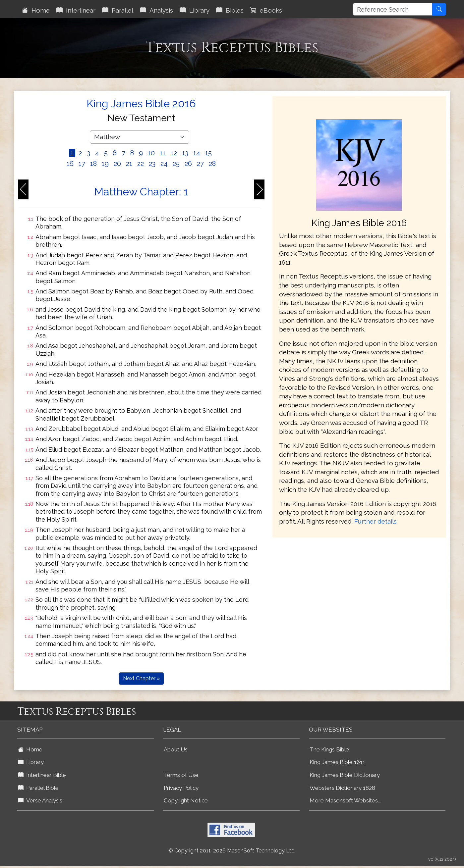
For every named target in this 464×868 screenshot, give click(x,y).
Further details (376, 521)
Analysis (156, 10)
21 (129, 164)
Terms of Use (181, 775)
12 (174, 153)
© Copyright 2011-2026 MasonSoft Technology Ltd (232, 851)
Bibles (230, 10)
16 (70, 164)
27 (200, 164)
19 (105, 164)
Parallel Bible (38, 788)
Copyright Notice (186, 800)
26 (188, 164)
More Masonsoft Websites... (345, 800)
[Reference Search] (393, 9)
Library (195, 10)
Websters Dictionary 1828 (342, 788)
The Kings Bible (329, 749)
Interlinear (76, 10)
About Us (176, 749)
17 (82, 164)
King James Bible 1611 (337, 762)
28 (212, 164)
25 (176, 164)
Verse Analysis (40, 800)
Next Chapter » (141, 678)
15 (208, 153)
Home (36, 10)
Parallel (118, 10)
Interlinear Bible (42, 775)
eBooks (266, 10)
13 (185, 153)
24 (164, 164)
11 (163, 153)
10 (151, 153)
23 (152, 164)
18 (93, 164)
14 (197, 153)
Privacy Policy (181, 788)
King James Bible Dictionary (345, 775)
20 (117, 164)
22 (141, 164)
